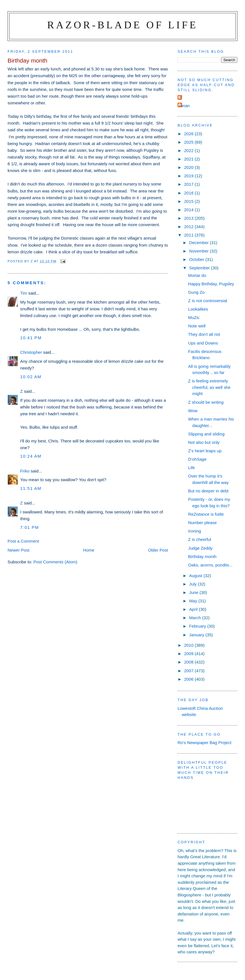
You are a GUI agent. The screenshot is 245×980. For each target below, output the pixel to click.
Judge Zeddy (200, 548)
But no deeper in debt (208, 491)
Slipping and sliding (206, 434)
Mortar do (197, 275)
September (200, 268)
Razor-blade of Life (123, 25)
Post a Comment (23, 541)
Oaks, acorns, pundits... (210, 565)
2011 (189, 235)
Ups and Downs (203, 343)
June (194, 592)
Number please (202, 523)
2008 (189, 662)
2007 (189, 671)
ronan (184, 106)
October (197, 259)
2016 (189, 193)
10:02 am (31, 377)
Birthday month (202, 556)
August (196, 576)
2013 (189, 218)
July (194, 584)
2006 (189, 679)
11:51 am (31, 488)
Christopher (31, 352)
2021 (189, 159)
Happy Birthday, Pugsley (211, 284)
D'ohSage (197, 459)
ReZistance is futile (206, 514)
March (196, 618)
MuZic (194, 317)
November (200, 251)
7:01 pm (30, 527)
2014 (189, 210)
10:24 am (31, 456)
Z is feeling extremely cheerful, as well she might (209, 387)
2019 (189, 176)
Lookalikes (198, 309)
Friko (25, 471)
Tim (24, 293)
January (197, 635)
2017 (189, 184)
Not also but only (204, 442)
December (200, 243)
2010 (189, 645)
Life (192, 468)
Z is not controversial (208, 301)
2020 (189, 167)
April (194, 609)
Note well (197, 326)
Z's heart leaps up (205, 451)
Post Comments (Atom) (55, 562)
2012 (189, 227)
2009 (189, 654)
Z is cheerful (200, 539)
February (198, 626)
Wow (193, 411)
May (194, 601)
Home (89, 550)
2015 (189, 201)
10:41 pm (31, 338)
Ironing (195, 531)
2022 (189, 151)
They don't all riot (204, 334)
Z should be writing (206, 402)
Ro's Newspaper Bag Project (204, 743)
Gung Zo (196, 292)
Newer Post (18, 550)
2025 (189, 142)
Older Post (158, 550)
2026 (189, 134)
